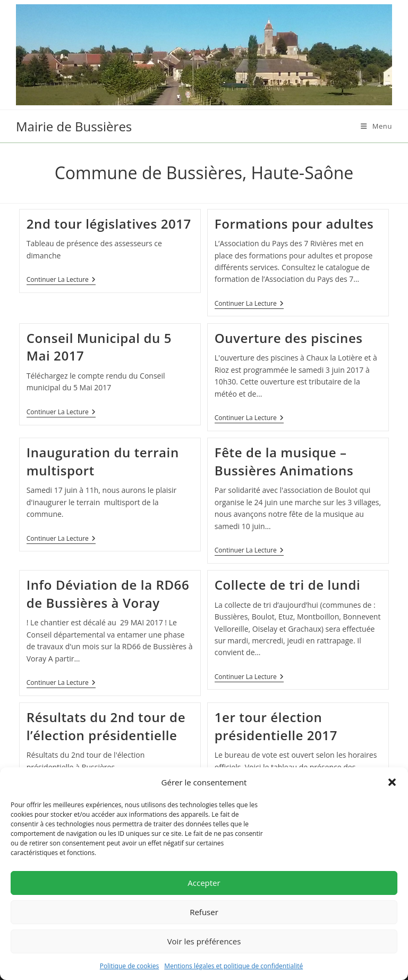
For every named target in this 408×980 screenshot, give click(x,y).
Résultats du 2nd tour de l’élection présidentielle (106, 726)
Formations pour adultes (294, 224)
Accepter (204, 883)
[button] (392, 782)
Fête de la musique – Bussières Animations (284, 461)
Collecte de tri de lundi (288, 585)
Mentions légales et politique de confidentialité (233, 966)
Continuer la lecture (61, 280)
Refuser (204, 912)
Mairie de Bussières (74, 126)
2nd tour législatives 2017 (109, 224)
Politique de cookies (130, 966)
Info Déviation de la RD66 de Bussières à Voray (108, 594)
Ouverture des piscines (289, 338)
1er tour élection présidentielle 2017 (276, 726)
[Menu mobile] (376, 126)
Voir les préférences (204, 941)
